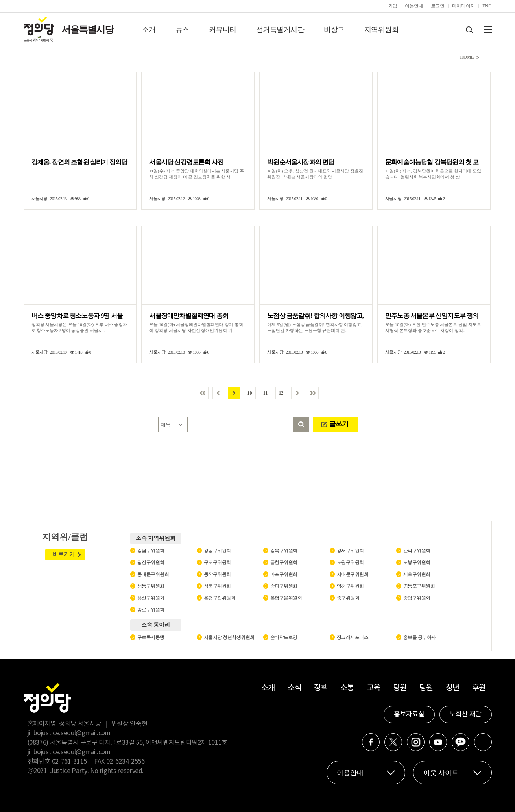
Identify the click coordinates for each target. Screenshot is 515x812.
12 (281, 393)
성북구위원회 (217, 586)
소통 (347, 688)
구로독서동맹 (151, 637)
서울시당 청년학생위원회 (229, 637)
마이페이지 (463, 6)
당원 (400, 688)
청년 (453, 688)
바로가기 (64, 554)
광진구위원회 (151, 562)
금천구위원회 (284, 562)
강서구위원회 (350, 551)
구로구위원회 (217, 562)
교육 (374, 688)
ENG (487, 6)
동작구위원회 (217, 574)
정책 (321, 688)
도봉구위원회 (417, 562)
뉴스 (182, 30)
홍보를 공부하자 (420, 637)
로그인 (438, 6)
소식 (294, 688)
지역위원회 (382, 30)
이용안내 (414, 6)
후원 (479, 688)
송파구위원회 (284, 586)
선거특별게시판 (280, 30)
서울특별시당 (87, 30)
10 (250, 393)
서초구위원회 (417, 574)
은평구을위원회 (286, 598)
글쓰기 (339, 424)
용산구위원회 (151, 598)
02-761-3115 (69, 762)
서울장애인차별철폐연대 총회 (189, 316)
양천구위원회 (350, 586)
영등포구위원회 (419, 586)
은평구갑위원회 (220, 598)
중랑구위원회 (417, 598)
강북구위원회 (284, 551)
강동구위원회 (217, 551)
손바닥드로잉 (284, 637)
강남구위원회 (151, 551)
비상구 (334, 30)
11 (265, 393)
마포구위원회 (284, 574)
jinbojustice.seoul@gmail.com (69, 733)
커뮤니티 (223, 30)
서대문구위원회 (353, 574)
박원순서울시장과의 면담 (301, 162)
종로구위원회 (151, 610)
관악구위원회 (417, 551)
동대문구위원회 (153, 574)
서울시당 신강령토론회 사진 (186, 162)
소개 (149, 30)
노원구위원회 (350, 562)
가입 (393, 6)
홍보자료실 (409, 714)
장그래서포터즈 (353, 637)
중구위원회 (348, 598)
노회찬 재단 (466, 714)
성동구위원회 (151, 586)
